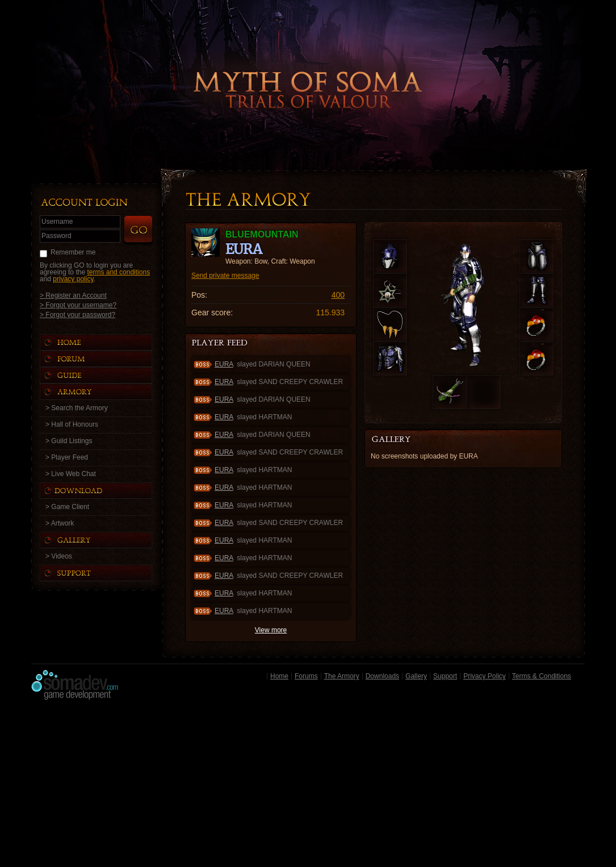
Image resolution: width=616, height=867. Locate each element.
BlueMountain (262, 234)
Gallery (416, 676)
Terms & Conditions (542, 676)
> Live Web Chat (71, 474)
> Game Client (67, 507)
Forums (306, 676)
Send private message (225, 276)
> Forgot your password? (77, 314)
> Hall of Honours (72, 424)
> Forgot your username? (78, 305)
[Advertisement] (308, 786)
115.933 (330, 312)
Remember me (73, 252)
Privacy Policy (485, 676)
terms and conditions (118, 272)
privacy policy (73, 279)
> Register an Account (73, 295)
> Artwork (60, 523)
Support (445, 676)
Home (279, 676)
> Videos (59, 556)
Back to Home (308, 71)
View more (271, 630)
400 (338, 295)
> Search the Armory (77, 408)
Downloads (382, 676)
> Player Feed (67, 457)
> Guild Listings (69, 441)
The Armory (342, 676)
